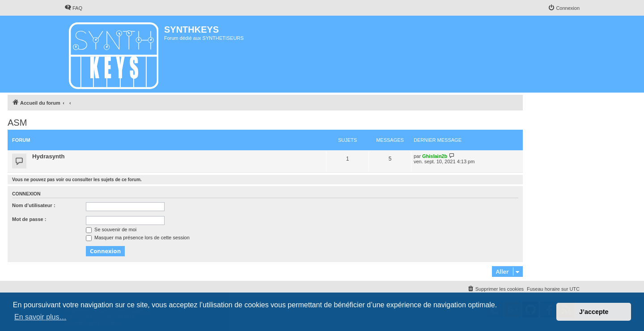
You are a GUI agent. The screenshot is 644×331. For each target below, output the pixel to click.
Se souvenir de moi (111, 229)
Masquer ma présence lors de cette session (138, 238)
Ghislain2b (435, 156)
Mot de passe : (29, 219)
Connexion (26, 194)
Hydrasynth (49, 156)
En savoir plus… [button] (40, 317)
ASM (17, 123)
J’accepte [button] (594, 312)
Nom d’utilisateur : (34, 205)
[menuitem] (73, 8)
